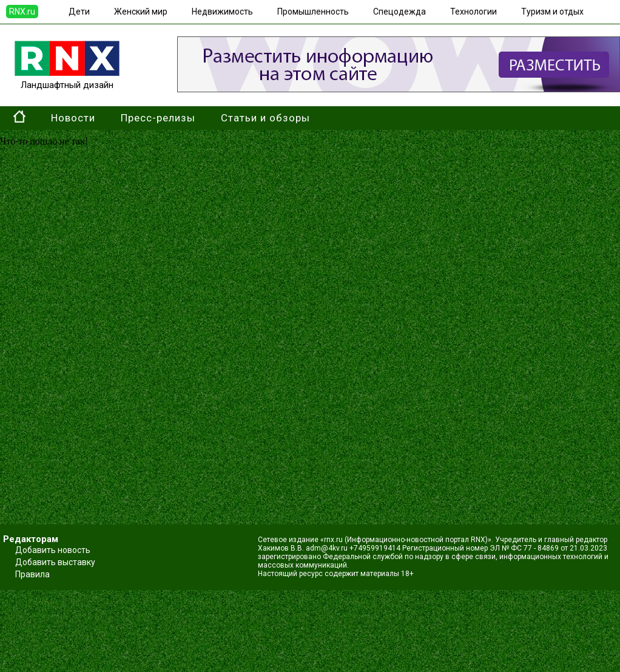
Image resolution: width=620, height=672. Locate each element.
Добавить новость (53, 550)
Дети (79, 12)
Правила (32, 574)
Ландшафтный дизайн (67, 80)
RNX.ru (22, 12)
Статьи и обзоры (265, 118)
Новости (73, 118)
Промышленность (313, 12)
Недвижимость (222, 12)
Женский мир (141, 12)
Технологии (473, 12)
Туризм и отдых (552, 12)
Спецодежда (399, 12)
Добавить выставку (55, 562)
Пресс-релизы (158, 118)
